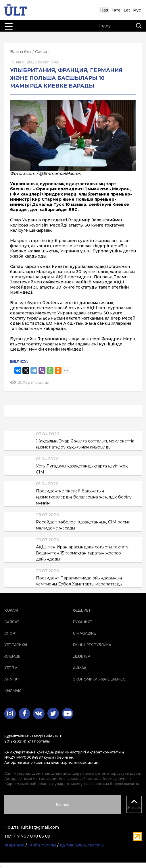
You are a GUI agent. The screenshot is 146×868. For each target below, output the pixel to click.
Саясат (42, 52)
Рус (137, 10)
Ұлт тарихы (16, 645)
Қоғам (11, 610)
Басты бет (21, 52)
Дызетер (81, 656)
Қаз (104, 10)
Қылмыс (13, 691)
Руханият (83, 622)
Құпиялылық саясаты (82, 845)
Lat (127, 10)
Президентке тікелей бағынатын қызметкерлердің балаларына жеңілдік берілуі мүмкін (84, 497)
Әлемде (12, 656)
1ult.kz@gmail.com (40, 827)
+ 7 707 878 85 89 (32, 836)
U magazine (84, 633)
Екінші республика (92, 645)
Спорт (11, 633)
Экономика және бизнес (99, 679)
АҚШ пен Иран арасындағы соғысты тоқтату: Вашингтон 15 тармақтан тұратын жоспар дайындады (83, 553)
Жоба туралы (42, 845)
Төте (116, 10)
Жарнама (14, 845)
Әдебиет (82, 610)
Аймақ (80, 668)
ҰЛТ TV (11, 668)
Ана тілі (12, 679)
